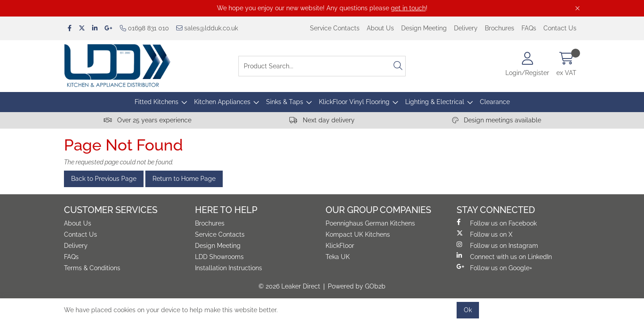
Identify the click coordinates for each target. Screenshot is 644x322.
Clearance (495, 102)
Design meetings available (497, 120)
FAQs (529, 28)
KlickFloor (340, 246)
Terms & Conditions (92, 268)
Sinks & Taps (285, 102)
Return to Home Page (184, 179)
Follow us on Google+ (494, 268)
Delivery (466, 28)
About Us (380, 28)
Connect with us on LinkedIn (504, 256)
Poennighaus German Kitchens (370, 223)
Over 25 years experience (148, 120)
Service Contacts (335, 28)
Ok (468, 310)
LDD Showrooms (219, 257)
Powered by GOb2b (357, 286)
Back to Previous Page (104, 179)
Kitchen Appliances (222, 102)
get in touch (408, 8)
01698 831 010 (144, 28)
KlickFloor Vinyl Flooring (354, 102)
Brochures (500, 28)
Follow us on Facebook (497, 223)
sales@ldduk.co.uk (207, 28)
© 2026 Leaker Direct (289, 286)
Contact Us (560, 28)
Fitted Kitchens (157, 102)
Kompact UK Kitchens (358, 234)
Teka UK (338, 257)
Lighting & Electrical (435, 102)
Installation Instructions (229, 268)
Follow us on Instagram (497, 245)
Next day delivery (322, 120)
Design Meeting (424, 28)
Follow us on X (485, 234)
